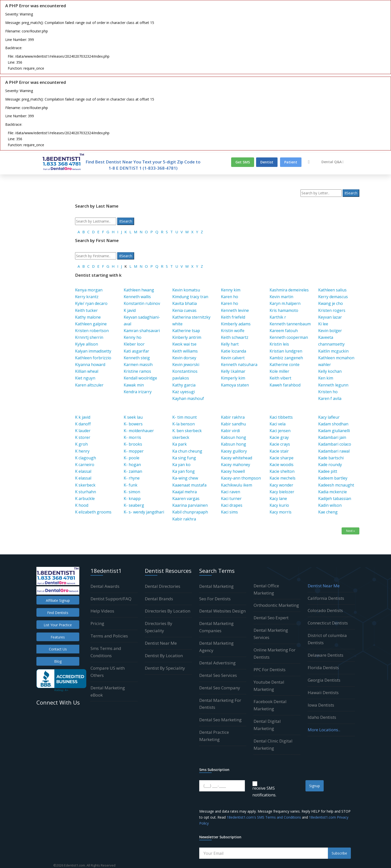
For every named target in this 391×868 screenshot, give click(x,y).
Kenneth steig (137, 358)
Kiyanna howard (90, 365)
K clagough (86, 458)
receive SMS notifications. (264, 792)
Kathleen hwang (139, 290)
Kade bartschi (331, 458)
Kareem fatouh (284, 331)
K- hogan (132, 465)
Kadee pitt (328, 471)
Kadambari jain (332, 437)
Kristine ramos (137, 371)
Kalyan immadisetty (93, 351)
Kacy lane (278, 498)
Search (351, 193)
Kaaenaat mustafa (189, 485)
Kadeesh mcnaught (336, 485)
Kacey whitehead (237, 458)
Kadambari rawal (334, 451)
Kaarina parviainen (190, 505)
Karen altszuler (89, 385)
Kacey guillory (234, 451)
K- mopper (134, 451)
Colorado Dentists (325, 610)
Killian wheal (87, 371)
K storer (83, 437)
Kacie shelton (282, 471)
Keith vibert (280, 378)
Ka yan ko (181, 465)
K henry (82, 451)
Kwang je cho (331, 303)
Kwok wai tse (184, 344)
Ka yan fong (184, 471)
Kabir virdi (230, 431)
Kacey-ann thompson (241, 478)
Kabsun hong (234, 437)
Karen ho (230, 297)
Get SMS (243, 162)
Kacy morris (281, 512)
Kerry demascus (333, 297)
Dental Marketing (216, 586)
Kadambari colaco (335, 444)
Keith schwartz (235, 337)
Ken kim (326, 378)
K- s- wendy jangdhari (144, 512)
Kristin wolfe (233, 331)
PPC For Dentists (270, 670)
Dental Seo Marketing (220, 720)
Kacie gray (279, 437)
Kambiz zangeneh (286, 358)
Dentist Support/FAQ (111, 599)
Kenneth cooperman (289, 337)
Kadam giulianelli (334, 431)
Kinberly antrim (187, 337)
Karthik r (278, 317)
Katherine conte (285, 365)
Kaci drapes (232, 505)
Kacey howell (233, 471)
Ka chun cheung (187, 451)
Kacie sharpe (282, 458)
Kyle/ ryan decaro (91, 303)
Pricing (97, 623)
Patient (291, 162)
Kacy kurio (279, 505)
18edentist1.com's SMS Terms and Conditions (264, 817)
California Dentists (326, 598)
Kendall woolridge (140, 378)
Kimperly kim (233, 378)
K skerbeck (85, 485)
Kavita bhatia (185, 303)
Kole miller (279, 371)
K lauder (83, 431)
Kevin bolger (330, 331)
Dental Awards (105, 586)
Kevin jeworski (186, 365)
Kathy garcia (184, 385)
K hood (82, 505)
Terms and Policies (109, 636)
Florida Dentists (323, 668)
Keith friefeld (233, 317)
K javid (130, 310)
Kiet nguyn (85, 378)
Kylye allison (87, 344)
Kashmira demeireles (289, 290)
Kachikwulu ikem (237, 485)
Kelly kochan (330, 371)
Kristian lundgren (286, 351)
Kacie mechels (283, 478)
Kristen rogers (332, 310)
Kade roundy (330, 465)
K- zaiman (133, 471)
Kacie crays (280, 444)
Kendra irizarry (138, 392)
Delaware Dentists (326, 655)
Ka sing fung (184, 458)
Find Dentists (58, 613)
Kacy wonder (281, 485)
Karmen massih (138, 365)
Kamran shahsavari (142, 331)
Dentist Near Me (161, 643)
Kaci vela (278, 424)
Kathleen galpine (91, 324)
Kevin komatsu (186, 290)
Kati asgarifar (136, 351)
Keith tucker (86, 310)
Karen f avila (330, 398)
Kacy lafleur (329, 417)
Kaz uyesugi (184, 392)
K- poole (132, 458)
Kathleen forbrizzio (93, 358)
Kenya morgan (89, 290)
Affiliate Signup (58, 600)
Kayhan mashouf (188, 398)
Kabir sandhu (233, 424)
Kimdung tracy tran (190, 297)
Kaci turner (231, 498)
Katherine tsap (186, 331)
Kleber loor (134, 344)
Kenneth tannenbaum (290, 324)
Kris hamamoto (284, 310)
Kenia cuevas (184, 310)
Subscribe (339, 853)
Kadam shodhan (333, 424)
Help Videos (102, 611)
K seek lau (133, 417)
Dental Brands (159, 599)
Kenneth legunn (333, 385)
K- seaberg (134, 505)
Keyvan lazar (330, 317)
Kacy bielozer (282, 492)
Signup (315, 786)
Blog (58, 661)
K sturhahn (86, 492)
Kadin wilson (330, 505)
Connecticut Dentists (328, 623)
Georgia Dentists (324, 680)
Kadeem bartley (333, 478)
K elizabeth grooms (93, 512)
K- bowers (133, 424)
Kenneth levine (235, 310)
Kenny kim (231, 290)
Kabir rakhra (184, 519)
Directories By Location (168, 611)
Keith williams (185, 351)
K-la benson (184, 424)
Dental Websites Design (222, 611)
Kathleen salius (332, 290)
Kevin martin (281, 297)
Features (58, 637)
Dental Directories (163, 586)
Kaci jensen (280, 431)
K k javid (83, 417)
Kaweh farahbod (285, 385)
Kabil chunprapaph (190, 512)
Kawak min (134, 385)
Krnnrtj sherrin (89, 337)
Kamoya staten (235, 385)
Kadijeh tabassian (335, 498)
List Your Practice (58, 625)
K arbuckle (85, 498)
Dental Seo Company (220, 688)
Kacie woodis (282, 465)
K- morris (132, 437)
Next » (350, 531)
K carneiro (85, 465)
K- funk (131, 485)
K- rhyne (132, 478)
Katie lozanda (234, 351)
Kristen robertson (92, 331)
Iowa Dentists (321, 705)
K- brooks (133, 444)
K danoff (83, 424)
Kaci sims (229, 512)
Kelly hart (230, 344)
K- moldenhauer (139, 431)
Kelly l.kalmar (233, 371)
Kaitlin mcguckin (333, 351)
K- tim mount (185, 417)
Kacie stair (279, 451)
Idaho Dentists (322, 717)
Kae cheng (328, 512)
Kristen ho (328, 392)
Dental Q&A (333, 162)
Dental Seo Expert (271, 618)
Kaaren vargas (186, 498)
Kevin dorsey (184, 358)
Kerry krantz (87, 297)
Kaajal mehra (185, 492)
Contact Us (58, 649)
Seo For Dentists (215, 599)
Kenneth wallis (137, 297)
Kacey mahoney (236, 465)
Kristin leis (279, 344)
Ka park (180, 444)
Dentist (267, 162)
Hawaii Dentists (323, 692)
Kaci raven (231, 492)
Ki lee (323, 324)
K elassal (83, 471)
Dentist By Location (164, 656)
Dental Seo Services (218, 675)
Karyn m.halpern (285, 303)
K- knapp (132, 498)
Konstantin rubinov (142, 303)
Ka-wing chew (185, 478)
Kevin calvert (233, 358)
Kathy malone (88, 317)
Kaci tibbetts (281, 417)
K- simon (132, 492)
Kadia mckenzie (333, 492)
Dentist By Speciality (165, 668)
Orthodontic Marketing (276, 605)
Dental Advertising (217, 663)
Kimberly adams (236, 324)
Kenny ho (133, 337)
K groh (81, 444)
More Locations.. (324, 730)
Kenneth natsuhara (239, 365)
